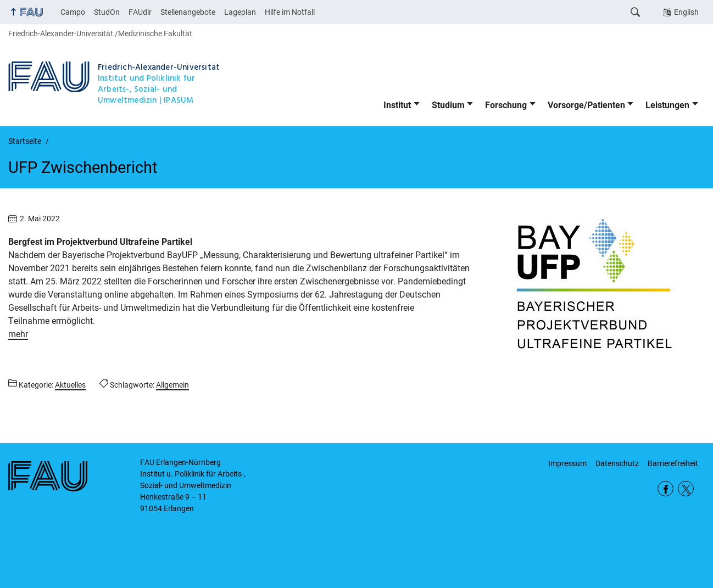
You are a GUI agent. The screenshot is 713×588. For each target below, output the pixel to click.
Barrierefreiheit (673, 463)
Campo (73, 12)
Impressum (567, 463)
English (686, 12)
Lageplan (240, 12)
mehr (18, 334)
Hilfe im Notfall (290, 12)
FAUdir (140, 12)
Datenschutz (617, 463)
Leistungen (667, 105)
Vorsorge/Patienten (586, 105)
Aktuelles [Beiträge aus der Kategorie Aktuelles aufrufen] (70, 385)
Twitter (686, 489)
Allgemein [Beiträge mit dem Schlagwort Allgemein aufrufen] (172, 385)
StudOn (107, 12)
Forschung (506, 105)
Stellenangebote (188, 12)
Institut (397, 105)
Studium (448, 105)
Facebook (665, 489)
